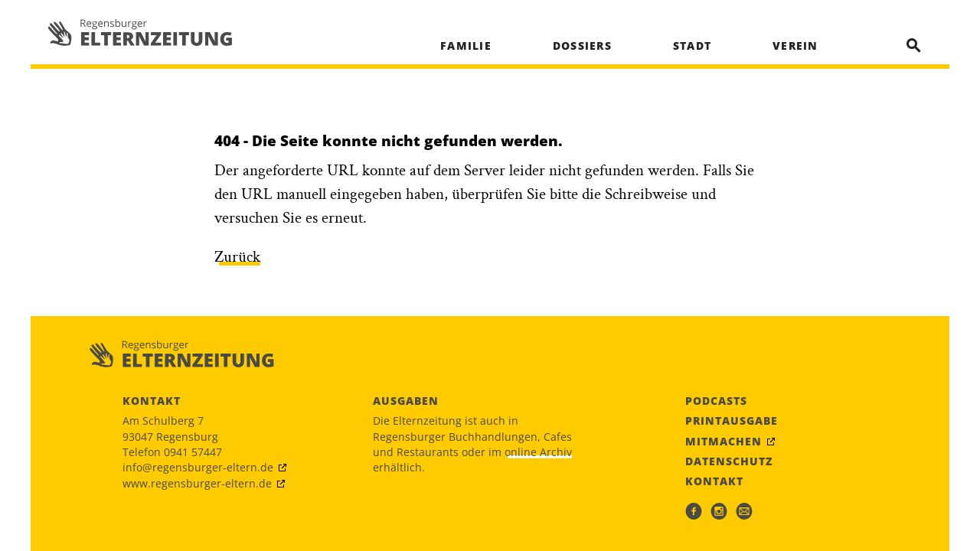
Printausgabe (732, 421)
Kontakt (714, 481)
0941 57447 (193, 452)
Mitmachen (724, 442)
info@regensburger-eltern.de (198, 467)
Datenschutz (729, 461)
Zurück (237, 257)
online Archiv (538, 452)
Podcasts (716, 401)
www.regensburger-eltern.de (197, 483)
